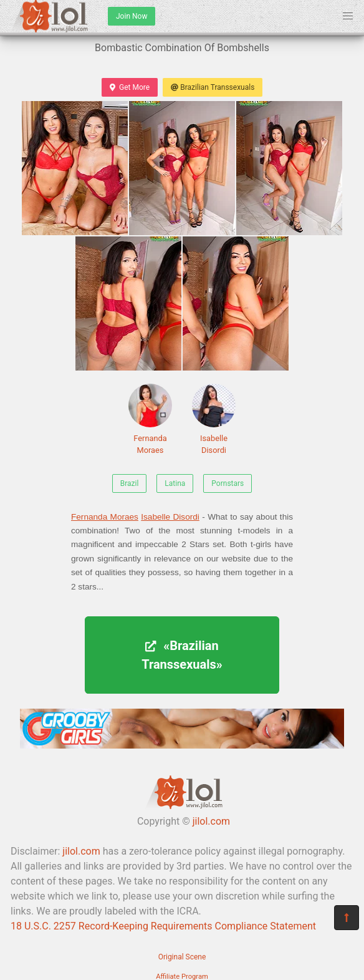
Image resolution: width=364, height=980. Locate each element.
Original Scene (182, 957)
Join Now (132, 16)
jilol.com (211, 821)
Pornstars (228, 483)
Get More (130, 87)
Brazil (130, 483)
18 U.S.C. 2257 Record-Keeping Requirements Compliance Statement (163, 926)
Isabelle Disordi (214, 419)
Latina (175, 483)
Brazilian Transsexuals (213, 87)
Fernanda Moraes (150, 419)
